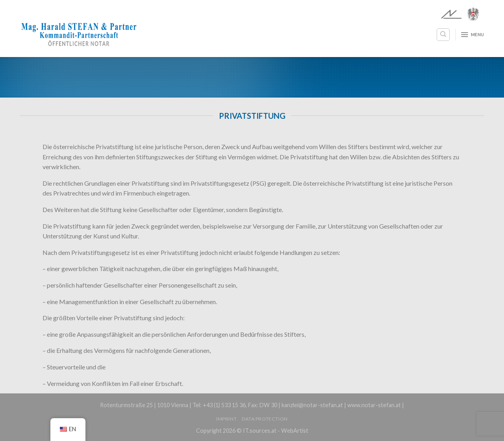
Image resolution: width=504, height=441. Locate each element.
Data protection (265, 419)
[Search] (443, 35)
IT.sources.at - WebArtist (276, 431)
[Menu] (472, 35)
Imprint (226, 419)
